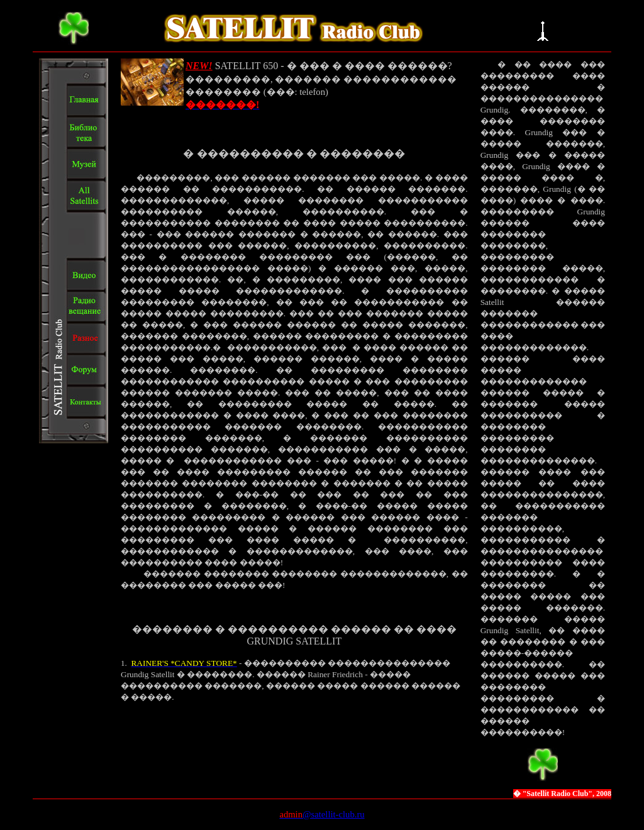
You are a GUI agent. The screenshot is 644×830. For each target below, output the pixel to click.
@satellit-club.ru (334, 814)
